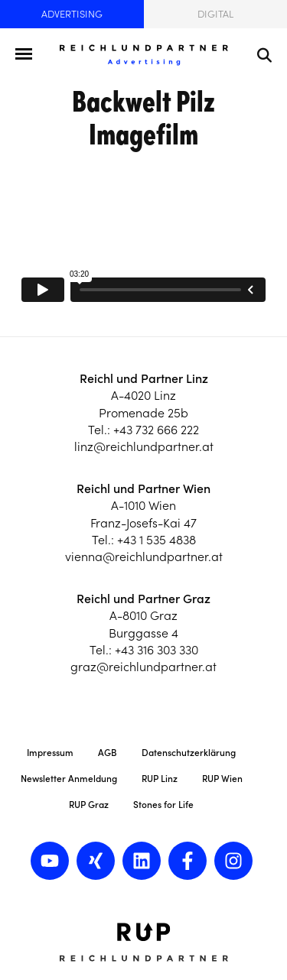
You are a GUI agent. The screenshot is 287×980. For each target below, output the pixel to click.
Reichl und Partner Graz (143, 599)
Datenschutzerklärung (189, 753)
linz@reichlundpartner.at (144, 446)
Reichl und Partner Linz (144, 378)
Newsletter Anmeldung (69, 779)
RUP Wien (222, 779)
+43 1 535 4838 (157, 540)
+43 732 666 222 (156, 430)
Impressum (50, 753)
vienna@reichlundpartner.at (144, 557)
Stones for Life (163, 805)
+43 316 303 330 (157, 650)
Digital (215, 14)
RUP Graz (89, 805)
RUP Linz (160, 779)
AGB (108, 753)
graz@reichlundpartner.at (143, 667)
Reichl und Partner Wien (143, 488)
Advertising (72, 14)
